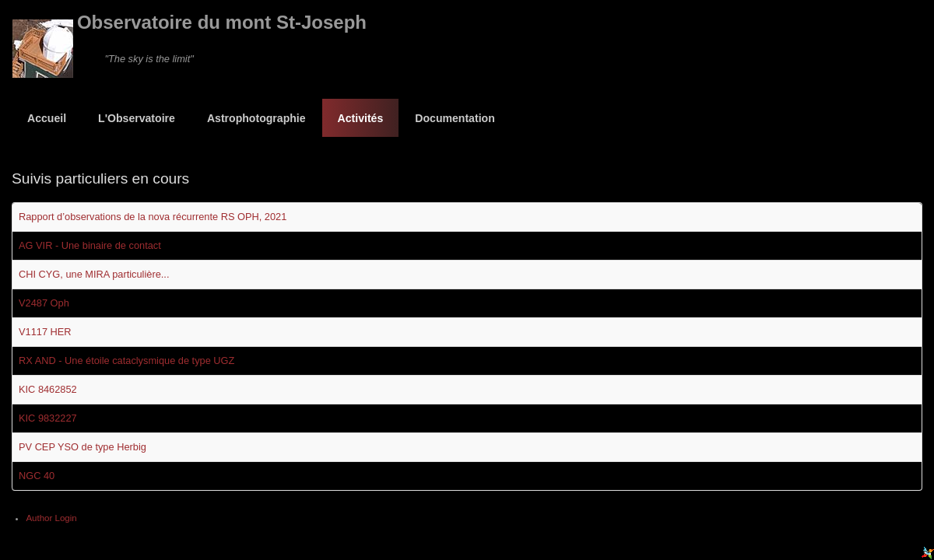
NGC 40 (37, 476)
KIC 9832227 (48, 418)
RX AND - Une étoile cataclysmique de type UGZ (126, 360)
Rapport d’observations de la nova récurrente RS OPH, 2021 (153, 217)
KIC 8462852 (48, 389)
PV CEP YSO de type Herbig (83, 447)
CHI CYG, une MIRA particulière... (94, 274)
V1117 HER (45, 332)
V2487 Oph (44, 303)
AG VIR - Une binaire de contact (90, 245)
